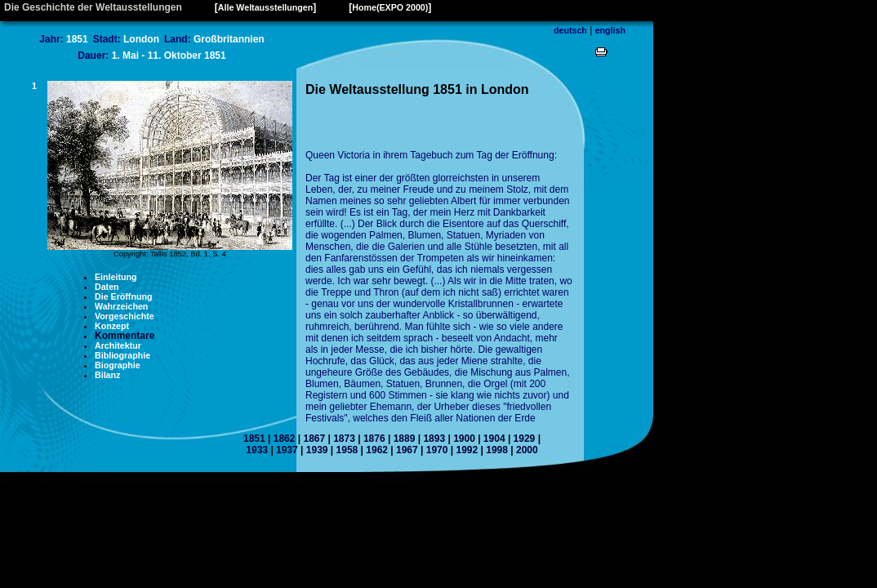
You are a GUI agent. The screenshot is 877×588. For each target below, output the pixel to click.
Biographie (118, 365)
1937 (287, 450)
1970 (437, 450)
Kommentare (125, 336)
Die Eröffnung (123, 296)
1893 (434, 439)
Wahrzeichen (121, 306)
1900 (464, 439)
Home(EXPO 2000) (390, 7)
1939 (317, 450)
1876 (374, 439)
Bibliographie (122, 355)
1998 (497, 450)
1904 (494, 439)
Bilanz (107, 375)
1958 (347, 450)
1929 (525, 439)
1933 (257, 450)
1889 (405, 439)
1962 (377, 450)
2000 (527, 450)
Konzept (112, 326)
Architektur (118, 345)
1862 (285, 439)
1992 (467, 450)
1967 (407, 450)
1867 (314, 439)
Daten (107, 287)
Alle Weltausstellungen (265, 7)
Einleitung (116, 277)
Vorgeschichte (125, 316)
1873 (344, 439)
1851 (254, 439)
